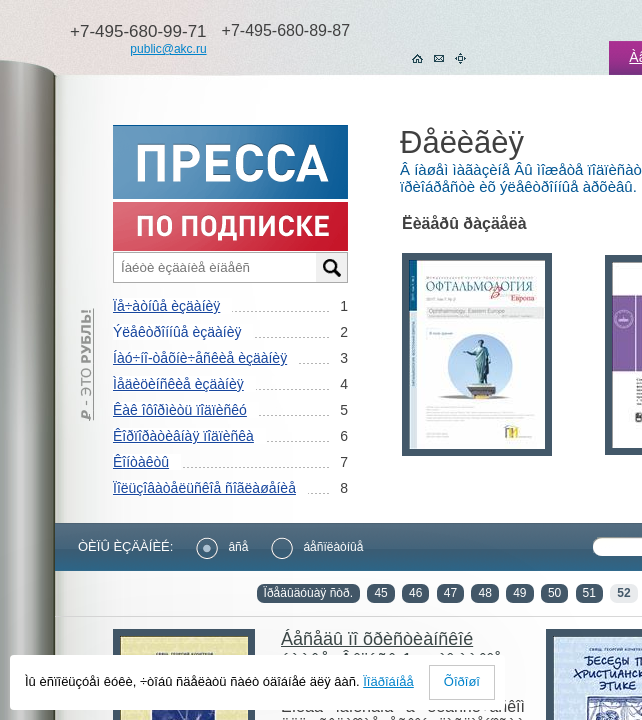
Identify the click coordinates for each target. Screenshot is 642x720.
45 (380, 593)
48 (484, 593)
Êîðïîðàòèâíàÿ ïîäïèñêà (183, 436)
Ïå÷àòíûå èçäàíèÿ (166, 306)
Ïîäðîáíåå (388, 681)
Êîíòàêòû (141, 462)
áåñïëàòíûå (317, 547)
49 (519, 593)
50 (554, 593)
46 (415, 593)
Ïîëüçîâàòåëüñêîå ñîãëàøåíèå (204, 488)
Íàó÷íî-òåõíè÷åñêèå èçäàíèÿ (200, 358)
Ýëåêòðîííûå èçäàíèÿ (177, 332)
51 (589, 593)
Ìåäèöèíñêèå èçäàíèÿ (178, 384)
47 (450, 593)
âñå (222, 547)
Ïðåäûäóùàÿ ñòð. (308, 593)
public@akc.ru (168, 49)
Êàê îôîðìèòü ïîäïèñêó (180, 410)
